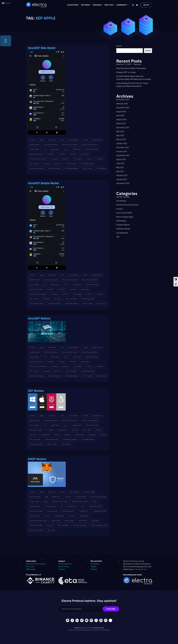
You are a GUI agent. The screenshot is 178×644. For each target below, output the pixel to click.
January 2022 (122, 143)
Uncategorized (122, 233)
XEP (118, 237)
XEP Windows (102, 168)
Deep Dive (109, 5)
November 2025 (123, 100)
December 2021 (123, 148)
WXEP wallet (56, 521)
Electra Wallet (34, 149)
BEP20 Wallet (74, 492)
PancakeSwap (52, 511)
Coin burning (121, 201)
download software (51, 145)
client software (74, 140)
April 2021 (120, 171)
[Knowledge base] (136, 5)
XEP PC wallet (87, 168)
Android (32, 140)
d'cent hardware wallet (99, 497)
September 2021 (123, 155)
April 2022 (120, 136)
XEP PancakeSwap (80, 525)
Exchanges (95, 564)
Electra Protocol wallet (70, 145)
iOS (45, 149)
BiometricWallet (35, 497)
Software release (123, 229)
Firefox (95, 502)
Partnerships (121, 221)
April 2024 (120, 116)
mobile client (77, 149)
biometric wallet (89, 492)
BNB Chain (57, 497)
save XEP (73, 154)
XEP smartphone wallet (99, 525)
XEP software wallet (36, 530)
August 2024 (121, 112)
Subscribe (111, 609)
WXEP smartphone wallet (38, 521)
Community (122, 5)
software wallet (35, 516)
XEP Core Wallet (71, 164)
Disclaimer (96, 630)
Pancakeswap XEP (68, 511)
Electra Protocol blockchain (127, 205)
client (62, 140)
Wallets (94, 567)
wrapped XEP (84, 516)
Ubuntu (90, 159)
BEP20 (63, 492)
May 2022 (120, 132)
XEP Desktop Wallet (88, 164)
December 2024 (123, 108)
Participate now (141, 569)
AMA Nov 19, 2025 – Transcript (129, 64)
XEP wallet (51, 530)
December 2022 (123, 128)
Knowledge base (65, 564)
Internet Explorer (50, 506)
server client (85, 154)
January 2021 (122, 179)
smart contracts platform (38, 159)
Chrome (68, 497)
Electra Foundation (87, 628)
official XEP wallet (92, 149)
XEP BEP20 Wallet (36, 525)
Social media (64, 567)
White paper (31, 569)
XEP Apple (46, 164)
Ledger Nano (55, 149)
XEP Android (34, 164)
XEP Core (58, 164)
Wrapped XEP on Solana (126, 72)
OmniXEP (146, 5)
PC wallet (62, 154)
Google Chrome (35, 506)
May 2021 (120, 167)
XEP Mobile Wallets (71, 168)
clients (85, 140)
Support (71, 630)
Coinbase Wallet (81, 497)
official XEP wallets (36, 154)
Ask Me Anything (123, 197)
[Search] (132, 5)
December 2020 (123, 183)
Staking (94, 569)
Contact (62, 569)
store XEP (66, 159)
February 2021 (122, 175)
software (55, 159)
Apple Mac (52, 140)
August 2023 (121, 120)
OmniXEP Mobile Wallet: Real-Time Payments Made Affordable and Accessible (133, 78)
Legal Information (86, 630)
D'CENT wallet (34, 502)
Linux (66, 149)
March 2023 (121, 123)
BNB (47, 497)
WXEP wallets (69, 521)
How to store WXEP (124, 213)
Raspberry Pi (62, 430)
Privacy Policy (105, 630)
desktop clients (35, 145)
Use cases (30, 567)
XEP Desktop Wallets (37, 168)
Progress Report (123, 225)
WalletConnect (59, 516)
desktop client (97, 140)
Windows (100, 159)
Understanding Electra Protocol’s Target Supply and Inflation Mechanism (132, 85)
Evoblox (119, 209)
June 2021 (120, 163)
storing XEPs (78, 159)
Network (85, 5)
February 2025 (122, 104)
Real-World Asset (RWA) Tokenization (131, 68)
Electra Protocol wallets (90, 145)
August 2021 (121, 159)
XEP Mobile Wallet (54, 168)
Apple (42, 140)
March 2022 (121, 139)
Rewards (97, 5)
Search (119, 46)
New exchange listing (125, 217)
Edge (46, 502)
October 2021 (122, 151)
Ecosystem (72, 5)
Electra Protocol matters (36, 564)
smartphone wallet (100, 511)
